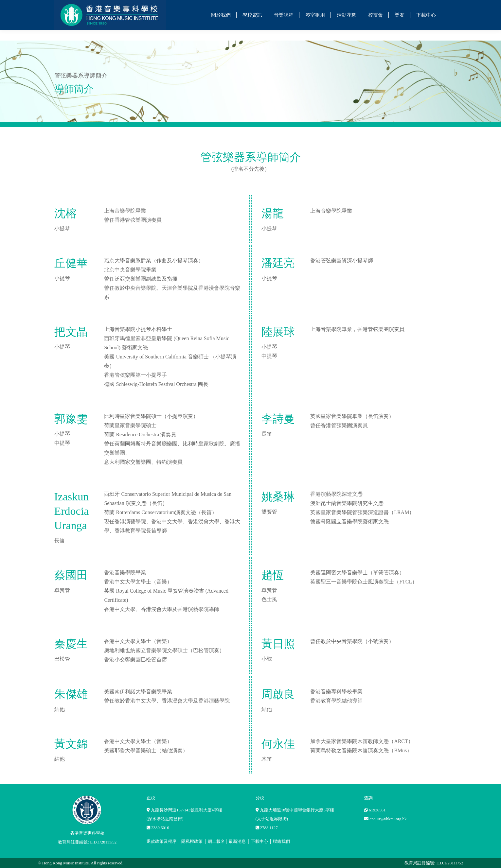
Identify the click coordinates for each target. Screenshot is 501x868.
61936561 (377, 810)
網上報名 (216, 842)
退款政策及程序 (161, 842)
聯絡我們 (281, 842)
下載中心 (259, 842)
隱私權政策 (192, 842)
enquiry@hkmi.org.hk (388, 819)
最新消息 (237, 842)
